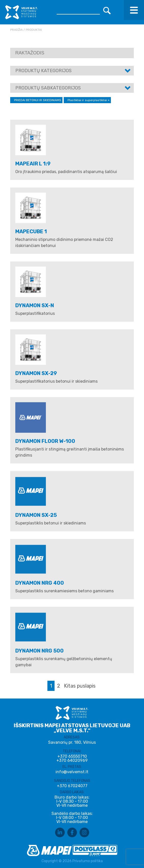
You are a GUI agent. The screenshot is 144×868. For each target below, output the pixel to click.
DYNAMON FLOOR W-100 (45, 441)
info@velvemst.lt (72, 772)
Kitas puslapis (80, 686)
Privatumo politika (88, 861)
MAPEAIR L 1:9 (33, 164)
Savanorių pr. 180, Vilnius (72, 742)
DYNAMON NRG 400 (40, 583)
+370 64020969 (72, 761)
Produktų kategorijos (43, 71)
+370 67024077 (72, 786)
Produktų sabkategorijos (48, 88)
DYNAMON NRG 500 (40, 651)
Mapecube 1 (31, 231)
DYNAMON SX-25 (36, 515)
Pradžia (16, 30)
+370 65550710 (72, 756)
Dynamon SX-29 (36, 373)
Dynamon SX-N (35, 305)
